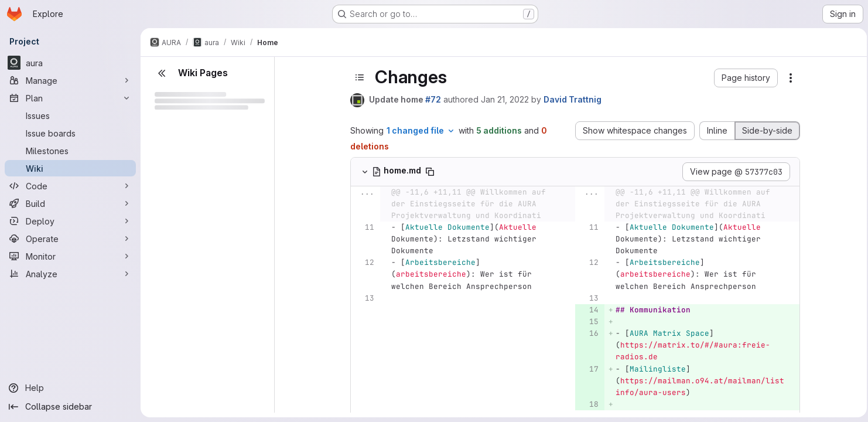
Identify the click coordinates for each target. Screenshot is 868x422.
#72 (432, 99)
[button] (745, 78)
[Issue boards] (70, 133)
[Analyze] (70, 274)
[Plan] (70, 98)
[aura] (70, 63)
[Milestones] (70, 151)
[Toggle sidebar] (358, 77)
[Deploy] (70, 221)
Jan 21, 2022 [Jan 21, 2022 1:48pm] (504, 99)
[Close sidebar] (162, 73)
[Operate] (70, 239)
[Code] (70, 186)
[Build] (70, 203)
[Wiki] (70, 168)
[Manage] (70, 80)
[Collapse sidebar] (70, 407)
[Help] (70, 388)
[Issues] (70, 115)
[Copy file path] (429, 172)
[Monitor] (70, 256)
